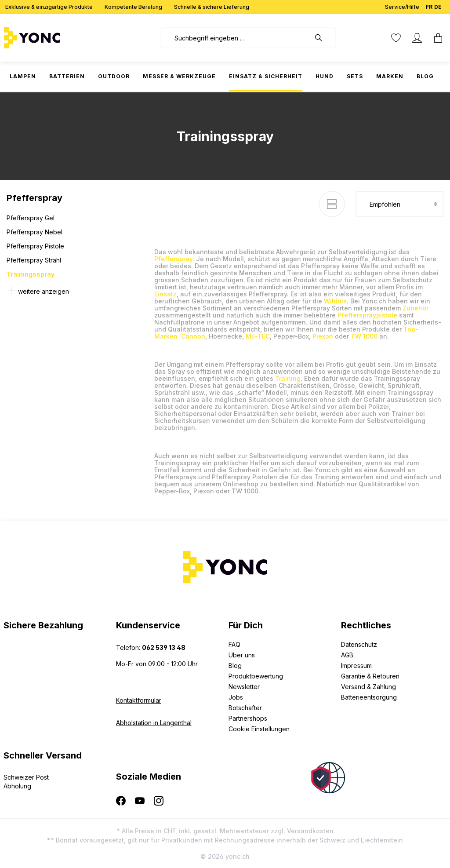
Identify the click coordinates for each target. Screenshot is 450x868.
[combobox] (235, 38)
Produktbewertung (256, 676)
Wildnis (335, 301)
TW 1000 (364, 336)
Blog (235, 666)
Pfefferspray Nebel (34, 232)
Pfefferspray (173, 259)
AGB (347, 655)
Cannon (193, 336)
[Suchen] (323, 38)
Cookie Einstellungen (259, 729)
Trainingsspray (31, 274)
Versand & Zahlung (368, 687)
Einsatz (165, 294)
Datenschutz (359, 644)
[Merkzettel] (396, 38)
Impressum (356, 666)
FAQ (234, 644)
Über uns (242, 655)
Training (288, 378)
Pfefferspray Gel (31, 218)
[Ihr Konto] (417, 38)
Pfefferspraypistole (367, 315)
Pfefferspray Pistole (35, 246)
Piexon (323, 336)
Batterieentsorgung (369, 697)
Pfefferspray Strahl (34, 260)
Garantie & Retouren (370, 676)
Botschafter (245, 708)
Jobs (236, 697)
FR (429, 5)
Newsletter (244, 687)
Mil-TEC (258, 336)
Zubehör (416, 308)
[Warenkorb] (435, 38)
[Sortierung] (399, 204)
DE (438, 5)
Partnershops (248, 718)
